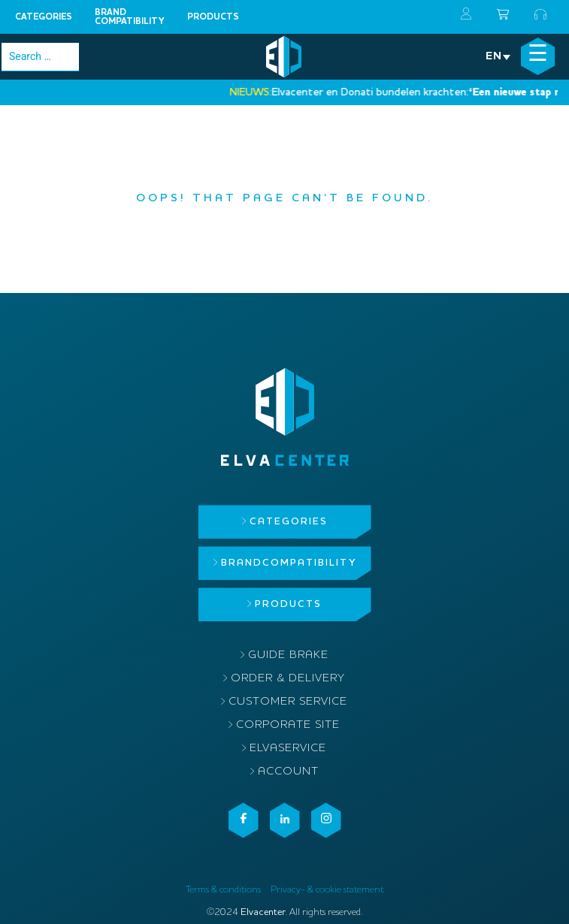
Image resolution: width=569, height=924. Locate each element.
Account (288, 772)
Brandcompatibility (130, 17)
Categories (44, 17)
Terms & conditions (223, 890)
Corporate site (288, 725)
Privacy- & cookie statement (327, 890)
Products (213, 17)
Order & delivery (288, 679)
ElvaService (288, 749)
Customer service (288, 702)
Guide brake (288, 655)
